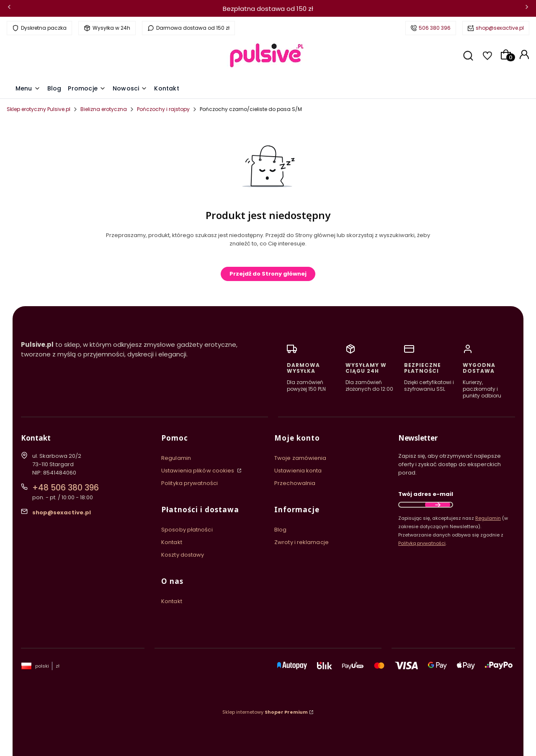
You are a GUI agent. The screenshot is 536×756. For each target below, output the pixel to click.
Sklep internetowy (265, 712)
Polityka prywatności (189, 483)
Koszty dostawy (183, 555)
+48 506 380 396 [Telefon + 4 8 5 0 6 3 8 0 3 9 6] (66, 488)
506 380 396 (435, 28)
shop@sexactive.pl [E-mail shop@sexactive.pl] (62, 512)
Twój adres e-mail (426, 494)
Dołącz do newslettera (438, 505)
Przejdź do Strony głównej (268, 274)
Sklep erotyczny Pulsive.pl (39, 109)
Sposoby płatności (187, 530)
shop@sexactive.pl (500, 28)
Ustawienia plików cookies (198, 471)
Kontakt (172, 542)
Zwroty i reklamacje (301, 542)
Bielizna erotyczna (104, 109)
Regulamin (176, 458)
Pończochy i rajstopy (163, 109)
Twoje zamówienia (300, 458)
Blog (280, 530)
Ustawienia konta (298, 471)
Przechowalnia (295, 483)
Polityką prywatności (422, 543)
